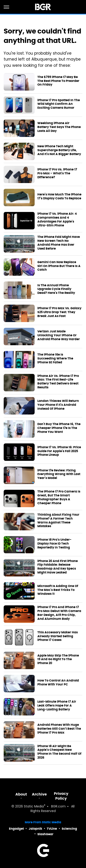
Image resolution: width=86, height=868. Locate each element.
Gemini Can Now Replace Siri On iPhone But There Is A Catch (59, 266)
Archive (39, 794)
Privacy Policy (61, 796)
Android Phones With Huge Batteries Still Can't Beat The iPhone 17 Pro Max (59, 729)
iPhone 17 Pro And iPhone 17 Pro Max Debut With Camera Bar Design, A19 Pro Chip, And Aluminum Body (59, 613)
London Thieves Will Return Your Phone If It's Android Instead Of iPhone (58, 405)
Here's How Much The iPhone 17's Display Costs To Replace (59, 196)
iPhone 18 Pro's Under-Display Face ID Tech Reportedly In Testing (54, 544)
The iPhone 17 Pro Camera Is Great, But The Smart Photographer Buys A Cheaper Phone (59, 497)
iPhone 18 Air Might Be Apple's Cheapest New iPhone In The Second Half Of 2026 (59, 752)
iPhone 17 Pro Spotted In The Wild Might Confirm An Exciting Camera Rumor (59, 104)
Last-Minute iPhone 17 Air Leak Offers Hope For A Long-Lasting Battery (57, 706)
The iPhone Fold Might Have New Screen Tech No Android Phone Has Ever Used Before (59, 243)
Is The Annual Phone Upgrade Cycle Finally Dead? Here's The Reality (56, 289)
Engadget (16, 829)
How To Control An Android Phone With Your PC (58, 683)
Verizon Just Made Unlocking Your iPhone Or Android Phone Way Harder (59, 335)
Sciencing (69, 829)
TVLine (52, 829)
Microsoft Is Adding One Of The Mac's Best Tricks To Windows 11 (58, 590)
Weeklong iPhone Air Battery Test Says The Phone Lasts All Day (59, 127)
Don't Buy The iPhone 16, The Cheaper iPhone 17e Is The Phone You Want (59, 428)
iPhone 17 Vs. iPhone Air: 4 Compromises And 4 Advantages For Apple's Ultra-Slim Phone (57, 220)
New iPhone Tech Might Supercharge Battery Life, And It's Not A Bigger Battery (59, 150)
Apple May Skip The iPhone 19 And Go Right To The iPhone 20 (58, 659)
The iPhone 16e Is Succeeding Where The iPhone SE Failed (55, 359)
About (21, 794)
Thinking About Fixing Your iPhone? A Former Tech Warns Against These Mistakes (58, 521)
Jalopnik (35, 829)
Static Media (34, 807)
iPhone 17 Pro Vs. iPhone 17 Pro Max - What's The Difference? (57, 173)
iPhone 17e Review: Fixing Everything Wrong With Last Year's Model (59, 474)
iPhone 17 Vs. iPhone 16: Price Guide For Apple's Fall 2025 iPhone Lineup (59, 451)
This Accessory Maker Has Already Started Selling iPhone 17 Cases (58, 636)
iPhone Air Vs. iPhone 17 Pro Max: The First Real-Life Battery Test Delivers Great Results (58, 382)
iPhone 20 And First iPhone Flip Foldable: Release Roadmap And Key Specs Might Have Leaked (58, 567)
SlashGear (45, 834)
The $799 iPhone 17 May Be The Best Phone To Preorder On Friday (58, 81)
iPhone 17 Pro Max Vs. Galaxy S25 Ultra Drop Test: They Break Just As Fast (59, 312)
